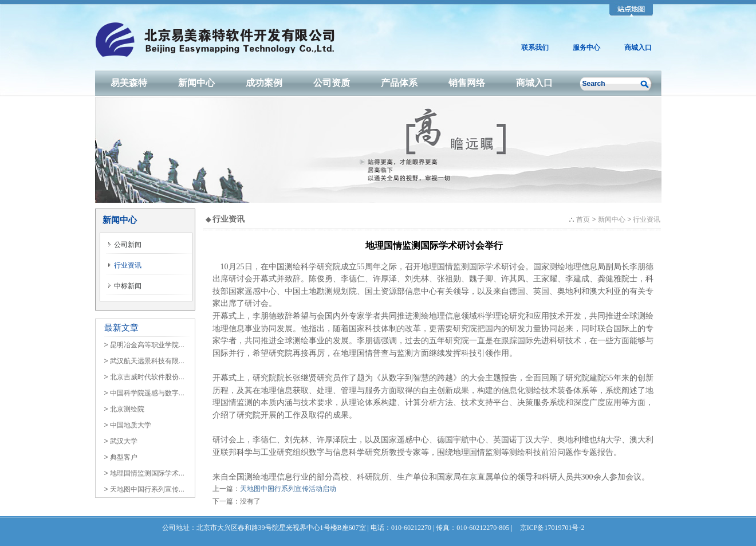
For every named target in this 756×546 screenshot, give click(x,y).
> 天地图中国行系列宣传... (144, 489)
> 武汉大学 (121, 441)
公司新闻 (125, 245)
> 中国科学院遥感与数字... (144, 393)
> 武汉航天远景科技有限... (144, 361)
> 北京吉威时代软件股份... (144, 377)
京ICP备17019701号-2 (552, 528)
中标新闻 (125, 286)
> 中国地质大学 (128, 425)
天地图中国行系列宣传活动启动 (288, 489)
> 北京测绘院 (124, 409)
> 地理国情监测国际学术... (144, 473)
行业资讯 (125, 265)
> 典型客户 (121, 457)
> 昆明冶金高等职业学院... (144, 345)
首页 (583, 219)
